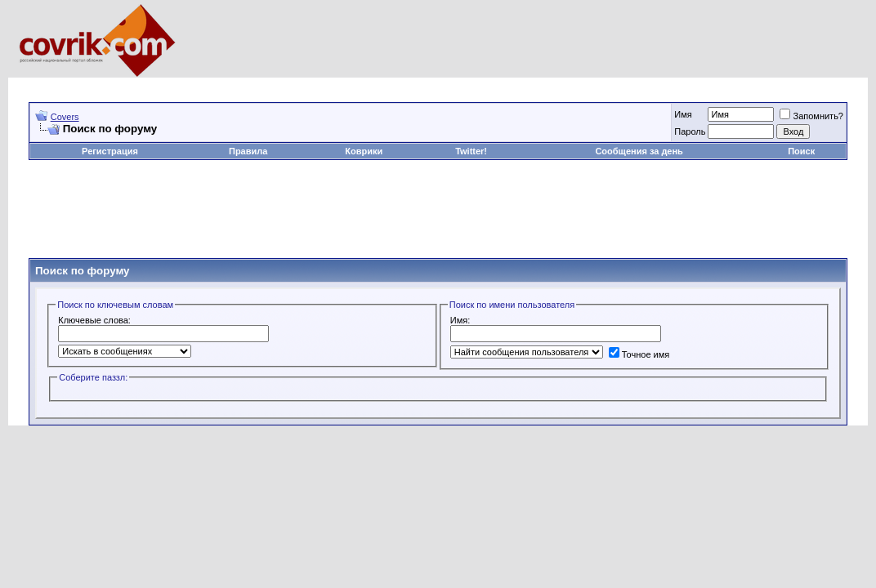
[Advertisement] (326, 84)
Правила (248, 151)
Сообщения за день (639, 151)
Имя (683, 114)
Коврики (364, 151)
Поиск (801, 151)
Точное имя (639, 354)
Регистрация (110, 151)
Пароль (690, 131)
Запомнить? (811, 116)
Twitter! (471, 151)
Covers (65, 117)
